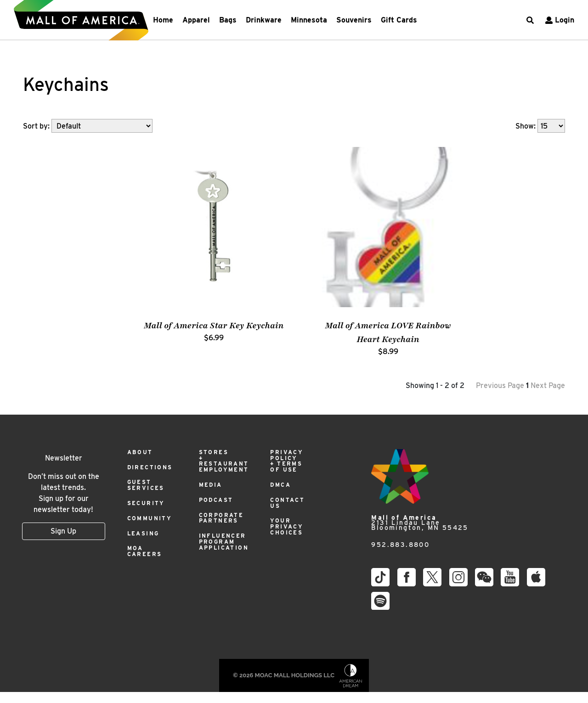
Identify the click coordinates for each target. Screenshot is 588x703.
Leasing (143, 533)
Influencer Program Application (224, 542)
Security (146, 503)
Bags (228, 20)
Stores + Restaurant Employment (224, 461)
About (140, 452)
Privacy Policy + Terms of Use (287, 461)
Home (163, 20)
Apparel (196, 20)
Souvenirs (354, 20)
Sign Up (63, 531)
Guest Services (146, 485)
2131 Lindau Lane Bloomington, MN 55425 (420, 523)
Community (150, 518)
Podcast (216, 500)
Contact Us (287, 503)
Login (559, 20)
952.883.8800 (400, 545)
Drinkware (264, 20)
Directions (150, 467)
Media (211, 485)
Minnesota (309, 20)
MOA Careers (145, 551)
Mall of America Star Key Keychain (214, 326)
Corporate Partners (221, 518)
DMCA (280, 485)
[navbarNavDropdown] (285, 20)
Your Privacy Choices (287, 526)
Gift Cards (399, 20)
